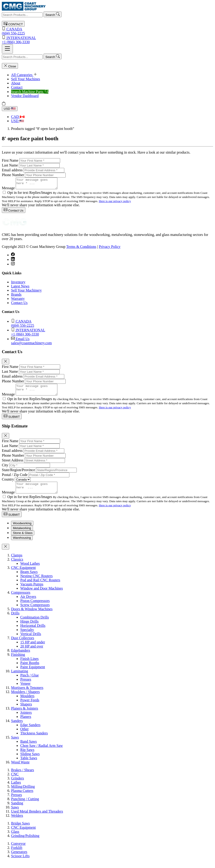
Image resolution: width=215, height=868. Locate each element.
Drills (15, 619)
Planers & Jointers (25, 715)
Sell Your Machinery (26, 292)
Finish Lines (29, 665)
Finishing (18, 661)
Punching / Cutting (25, 805)
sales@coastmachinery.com (112, 343)
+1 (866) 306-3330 (107, 40)
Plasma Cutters (22, 797)
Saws (15, 743)
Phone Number (13, 175)
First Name (10, 160)
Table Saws (29, 764)
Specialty (27, 636)
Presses (26, 686)
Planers (26, 723)
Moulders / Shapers (25, 698)
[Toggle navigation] (7, 49)
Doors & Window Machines (32, 615)
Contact (17, 87)
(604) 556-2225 (107, 31)
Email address (12, 170)
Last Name (10, 165)
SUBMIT (12, 420)
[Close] (6, 364)
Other (24, 735)
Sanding (17, 809)
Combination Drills (35, 623)
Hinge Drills (29, 628)
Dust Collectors (23, 644)
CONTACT (13, 24)
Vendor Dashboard (25, 96)
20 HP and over (32, 652)
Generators (19, 858)
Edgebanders (21, 657)
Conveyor (18, 850)
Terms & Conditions (81, 249)
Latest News (20, 288)
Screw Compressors (35, 611)
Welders (17, 822)
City (5, 469)
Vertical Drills (31, 640)
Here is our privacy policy (115, 203)
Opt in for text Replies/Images (30, 195)
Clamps (17, 561)
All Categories (24, 75)
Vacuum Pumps (32, 590)
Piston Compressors (35, 607)
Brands (16, 296)
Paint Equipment (33, 673)
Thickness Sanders (34, 739)
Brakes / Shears (23, 776)
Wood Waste (20, 768)
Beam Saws (29, 578)
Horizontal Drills (33, 632)
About (16, 83)
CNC (15, 780)
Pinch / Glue (29, 681)
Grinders (18, 784)
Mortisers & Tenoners (27, 694)
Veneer (25, 690)
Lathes (16, 789)
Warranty (18, 301)
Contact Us (14, 212)
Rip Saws (27, 756)
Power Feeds (30, 706)
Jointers (26, 719)
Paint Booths (30, 669)
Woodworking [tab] (22, 529)
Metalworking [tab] (22, 534)
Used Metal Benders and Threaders (37, 818)
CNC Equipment (23, 574)
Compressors (21, 599)
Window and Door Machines (42, 594)
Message (8, 190)
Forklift (17, 854)
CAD (18, 117)
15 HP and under (33, 648)
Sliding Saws (30, 760)
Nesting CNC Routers (36, 582)
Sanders (17, 727)
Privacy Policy (110, 249)
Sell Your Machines (26, 79)
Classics (17, 566)
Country (8, 483)
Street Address (13, 464)
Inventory (18, 284)
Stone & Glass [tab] (23, 539)
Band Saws (29, 748)
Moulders (27, 702)
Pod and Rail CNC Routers (40, 586)
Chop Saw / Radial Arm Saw (41, 752)
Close (10, 66)
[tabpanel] (107, 665)
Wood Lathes (30, 570)
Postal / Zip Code (15, 479)
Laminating (20, 677)
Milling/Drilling (23, 793)
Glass (15, 838)
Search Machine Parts (30, 92)
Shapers (26, 710)
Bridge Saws (20, 829)
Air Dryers (28, 603)
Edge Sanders (30, 731)
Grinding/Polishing (25, 842)
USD (10, 109)
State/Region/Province (18, 474)
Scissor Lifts (20, 862)
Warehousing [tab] (22, 544)
